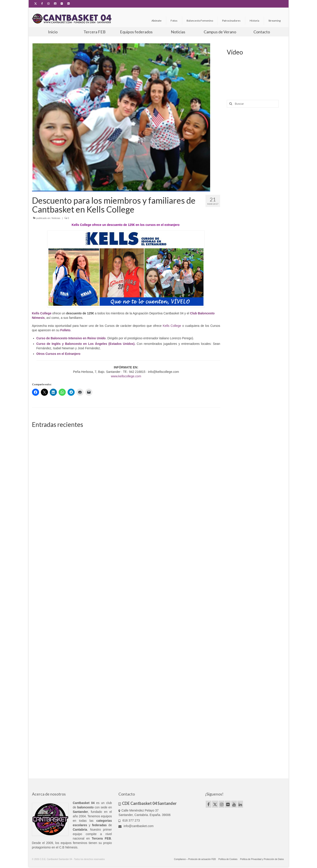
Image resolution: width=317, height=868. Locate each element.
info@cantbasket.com (136, 826)
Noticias (56, 218)
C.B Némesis (68, 847)
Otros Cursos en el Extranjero (58, 354)
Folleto (65, 330)
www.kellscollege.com (126, 376)
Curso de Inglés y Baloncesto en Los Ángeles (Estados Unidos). (86, 344)
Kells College (172, 326)
